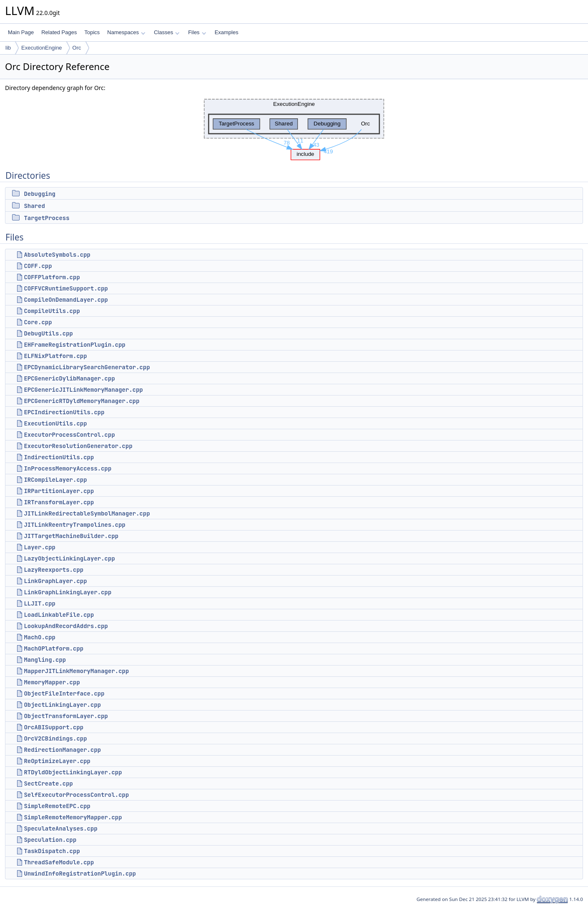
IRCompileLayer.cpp (55, 480)
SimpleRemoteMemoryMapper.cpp (73, 817)
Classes (167, 32)
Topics (92, 32)
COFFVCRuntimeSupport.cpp (66, 288)
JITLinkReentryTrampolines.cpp (75, 525)
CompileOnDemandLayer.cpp (66, 300)
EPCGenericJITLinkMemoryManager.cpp (83, 390)
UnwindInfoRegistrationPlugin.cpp (80, 873)
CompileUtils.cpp (52, 311)
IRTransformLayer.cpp (59, 502)
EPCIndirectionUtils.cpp (64, 412)
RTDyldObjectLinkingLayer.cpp (73, 772)
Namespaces (126, 32)
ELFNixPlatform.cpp (55, 356)
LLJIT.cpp (40, 603)
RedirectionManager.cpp (62, 750)
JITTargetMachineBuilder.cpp (71, 536)
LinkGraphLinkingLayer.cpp (68, 592)
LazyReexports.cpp (54, 570)
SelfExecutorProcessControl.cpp (76, 795)
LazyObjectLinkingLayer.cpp (69, 558)
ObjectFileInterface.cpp (64, 693)
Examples (226, 32)
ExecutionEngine (42, 48)
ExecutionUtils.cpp (55, 423)
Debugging (40, 194)
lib (8, 48)
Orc (77, 48)
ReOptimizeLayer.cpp (57, 761)
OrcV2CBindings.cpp (55, 738)
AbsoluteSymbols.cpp (57, 255)
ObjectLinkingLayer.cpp (62, 705)
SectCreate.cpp (48, 783)
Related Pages (59, 32)
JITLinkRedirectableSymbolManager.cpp (87, 513)
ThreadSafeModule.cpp (59, 862)
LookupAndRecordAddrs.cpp (66, 626)
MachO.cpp (40, 637)
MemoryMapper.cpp (52, 682)
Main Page (21, 32)
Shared (34, 206)
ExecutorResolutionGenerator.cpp (78, 446)
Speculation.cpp (50, 840)
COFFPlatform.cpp (52, 277)
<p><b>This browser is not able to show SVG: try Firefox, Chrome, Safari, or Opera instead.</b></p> (294, 127)
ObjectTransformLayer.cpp (66, 716)
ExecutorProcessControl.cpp (69, 435)
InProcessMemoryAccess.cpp (68, 468)
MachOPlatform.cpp (54, 648)
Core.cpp (38, 322)
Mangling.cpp (45, 660)
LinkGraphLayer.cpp (55, 581)
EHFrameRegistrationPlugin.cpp (75, 345)
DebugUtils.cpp (48, 333)
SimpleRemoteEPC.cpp (57, 806)
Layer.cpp (40, 547)
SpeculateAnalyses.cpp (60, 828)
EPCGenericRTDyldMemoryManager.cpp (81, 401)
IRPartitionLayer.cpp (59, 491)
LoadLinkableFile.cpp (59, 615)
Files (197, 32)
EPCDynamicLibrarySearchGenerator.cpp (87, 367)
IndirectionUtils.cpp (59, 457)
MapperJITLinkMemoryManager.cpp (76, 671)
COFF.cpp (38, 266)
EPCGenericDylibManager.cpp (69, 378)
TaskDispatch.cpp (52, 851)
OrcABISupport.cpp (54, 727)
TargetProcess (46, 218)
